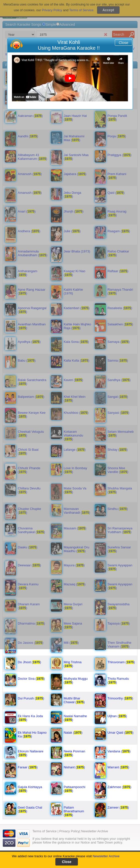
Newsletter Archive (106, 856)
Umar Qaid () (121, 733)
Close (124, 43)
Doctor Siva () (31, 679)
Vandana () (119, 751)
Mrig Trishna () (73, 664)
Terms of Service (45, 831)
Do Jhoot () (29, 662)
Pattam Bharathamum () (74, 811)
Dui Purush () (31, 698)
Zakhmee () (119, 787)
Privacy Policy (69, 831)
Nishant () (74, 767)
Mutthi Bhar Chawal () (74, 700)
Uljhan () (117, 716)
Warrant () (118, 767)
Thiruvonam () (121, 662)
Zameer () (118, 807)
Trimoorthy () (120, 698)
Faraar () (28, 767)
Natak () (73, 733)
